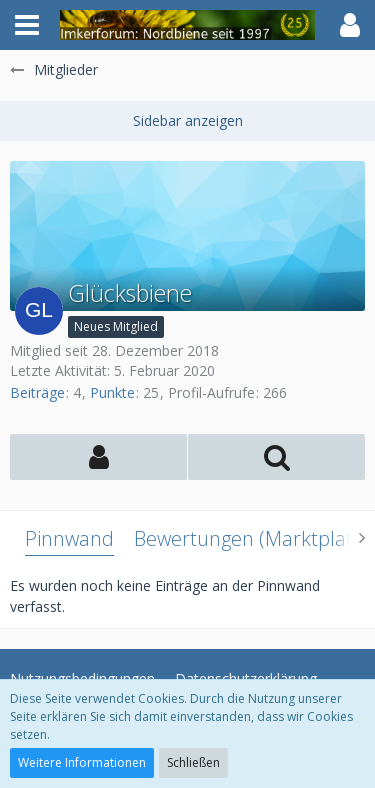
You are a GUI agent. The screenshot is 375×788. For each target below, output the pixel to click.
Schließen (193, 762)
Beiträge (37, 392)
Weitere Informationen (82, 762)
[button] (27, 25)
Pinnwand (69, 538)
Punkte (112, 392)
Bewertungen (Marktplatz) (251, 538)
